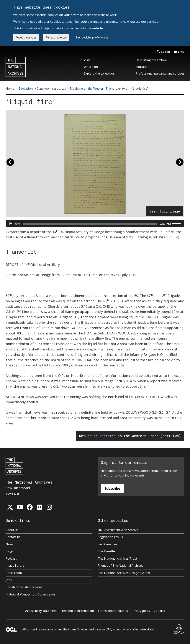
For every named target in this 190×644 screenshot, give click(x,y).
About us (12, 530)
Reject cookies (56, 37)
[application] (95, 224)
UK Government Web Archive (118, 530)
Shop (179, 51)
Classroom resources (51, 88)
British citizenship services (24, 587)
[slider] (90, 224)
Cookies (159, 611)
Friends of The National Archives (121, 566)
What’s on (91, 67)
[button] (10, 164)
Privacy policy (141, 611)
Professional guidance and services (160, 73)
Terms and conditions (113, 611)
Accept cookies (26, 37)
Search (163, 51)
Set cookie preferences (92, 37)
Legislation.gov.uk (110, 537)
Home (10, 88)
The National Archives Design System (124, 573)
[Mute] (169, 224)
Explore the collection (99, 73)
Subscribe (112, 488)
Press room (14, 573)
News (9, 544)
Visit (87, 60)
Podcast (11, 558)
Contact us (13, 537)
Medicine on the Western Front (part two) (99, 88)
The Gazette (106, 551)
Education (142, 67)
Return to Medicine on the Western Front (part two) (130, 436)
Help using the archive (151, 60)
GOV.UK (179, 629)
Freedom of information (77, 611)
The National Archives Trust (117, 558)
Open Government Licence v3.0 (90, 629)
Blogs (10, 551)
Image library (15, 566)
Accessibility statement (41, 611)
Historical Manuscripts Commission (30, 594)
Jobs (9, 580)
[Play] (11, 224)
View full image (165, 211)
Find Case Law (108, 544)
